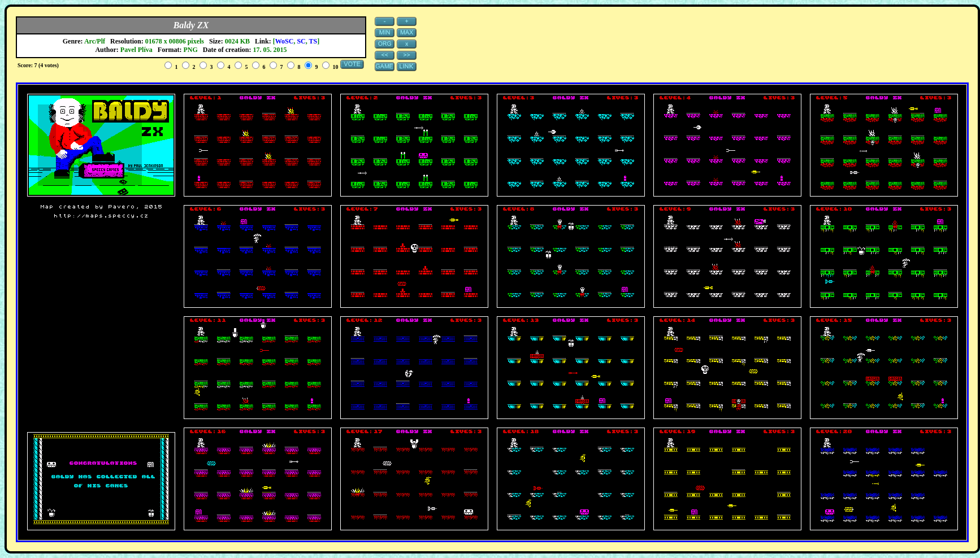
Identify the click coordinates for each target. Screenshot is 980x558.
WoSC (285, 41)
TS (313, 41)
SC (301, 41)
